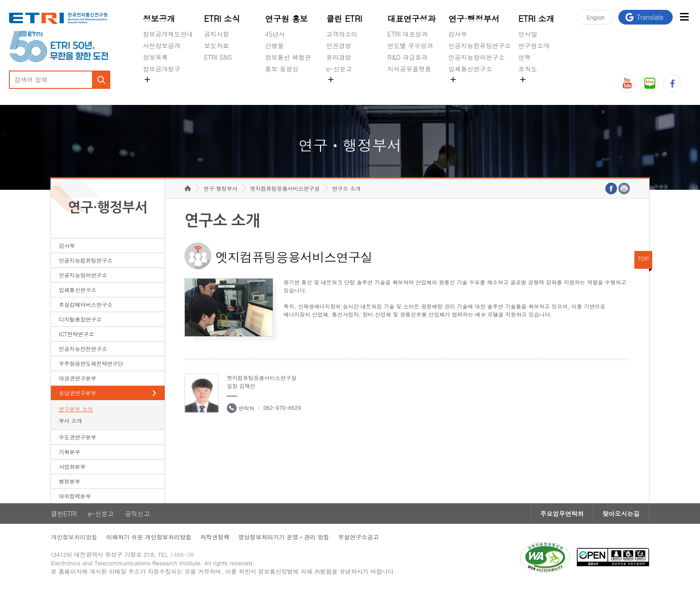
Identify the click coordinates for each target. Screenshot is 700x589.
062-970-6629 (282, 407)
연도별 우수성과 (410, 46)
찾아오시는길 (621, 514)
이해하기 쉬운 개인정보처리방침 (149, 537)
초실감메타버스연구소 (480, 90)
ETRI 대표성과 (408, 34)
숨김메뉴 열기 (147, 79)
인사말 (528, 34)
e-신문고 (339, 69)
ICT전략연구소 (77, 334)
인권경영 (339, 46)
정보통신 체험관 (288, 57)
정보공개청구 (162, 69)
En (596, 17)
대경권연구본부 (78, 378)
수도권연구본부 (78, 437)
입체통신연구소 (471, 69)
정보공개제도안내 (168, 34)
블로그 (650, 83)
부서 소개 (71, 420)
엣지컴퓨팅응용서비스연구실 (285, 188)
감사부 (458, 34)
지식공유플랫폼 (409, 69)
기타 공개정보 (538, 90)
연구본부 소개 (76, 409)
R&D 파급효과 (408, 57)
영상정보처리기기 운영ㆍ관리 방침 (284, 537)
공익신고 (339, 90)
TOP (643, 258)
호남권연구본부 (78, 393)
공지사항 (217, 34)
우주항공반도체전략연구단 (91, 363)
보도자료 (217, 46)
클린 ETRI (344, 19)
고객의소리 (342, 34)
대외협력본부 (75, 496)
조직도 (528, 69)
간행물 (275, 46)
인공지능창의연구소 (477, 57)
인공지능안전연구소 (83, 349)
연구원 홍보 (287, 19)
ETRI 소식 (222, 19)
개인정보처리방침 (74, 537)
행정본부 (70, 481)
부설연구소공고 (358, 537)
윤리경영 (339, 57)
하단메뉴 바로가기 (0, 0)
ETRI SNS (218, 57)
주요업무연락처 (562, 514)
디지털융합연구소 (80, 319)
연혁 (525, 57)
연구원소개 (534, 46)
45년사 (275, 34)
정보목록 (155, 57)
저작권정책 (215, 537)
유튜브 (627, 83)
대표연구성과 (412, 19)
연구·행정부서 (474, 19)
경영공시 (155, 90)
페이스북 (673, 83)
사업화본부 (72, 466)
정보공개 (159, 19)
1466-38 (182, 554)
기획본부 (70, 452)
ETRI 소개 (536, 19)
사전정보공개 (162, 46)
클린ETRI (64, 514)
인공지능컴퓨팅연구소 (480, 46)
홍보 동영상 (282, 69)
